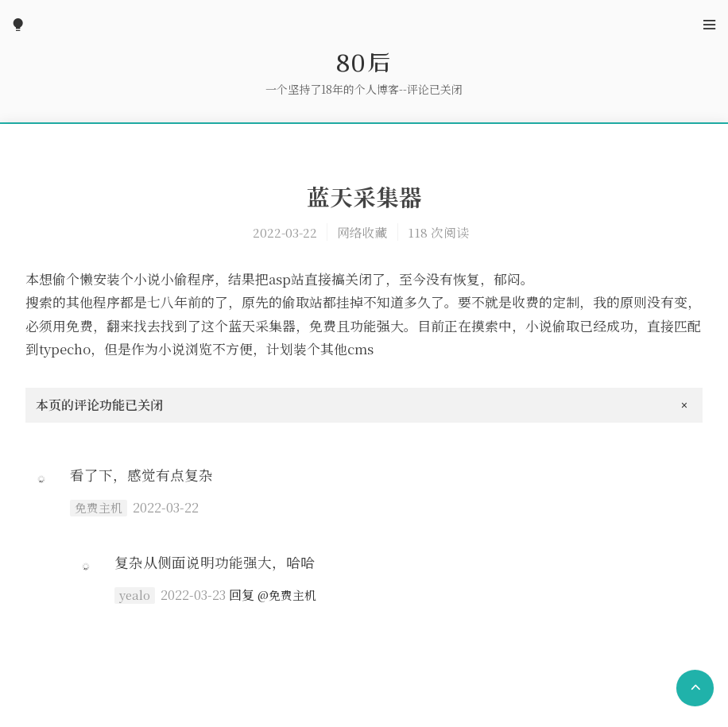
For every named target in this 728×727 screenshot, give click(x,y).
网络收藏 (362, 232)
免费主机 (99, 508)
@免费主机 (287, 595)
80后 (364, 62)
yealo (135, 595)
